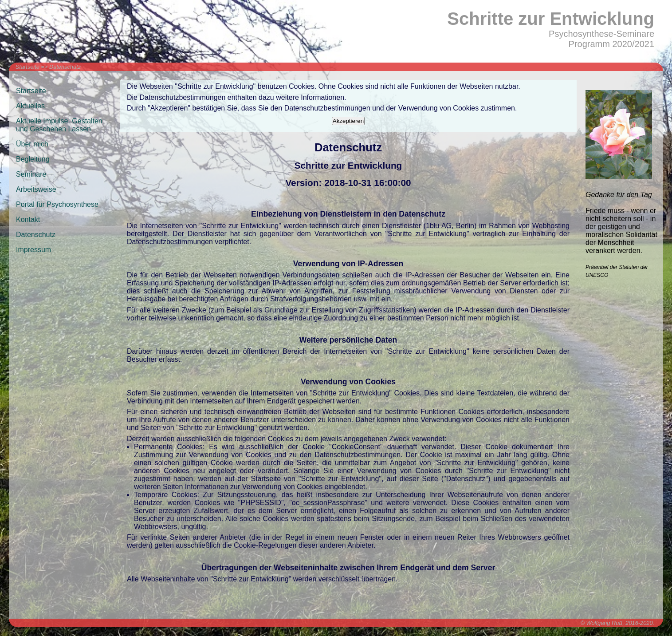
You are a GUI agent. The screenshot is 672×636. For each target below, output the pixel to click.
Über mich (32, 144)
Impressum (33, 250)
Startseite (28, 67)
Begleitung (33, 159)
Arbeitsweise (36, 189)
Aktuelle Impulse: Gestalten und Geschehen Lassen (59, 125)
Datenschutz (65, 67)
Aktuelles (30, 106)
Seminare (31, 174)
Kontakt (28, 219)
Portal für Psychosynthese (57, 204)
